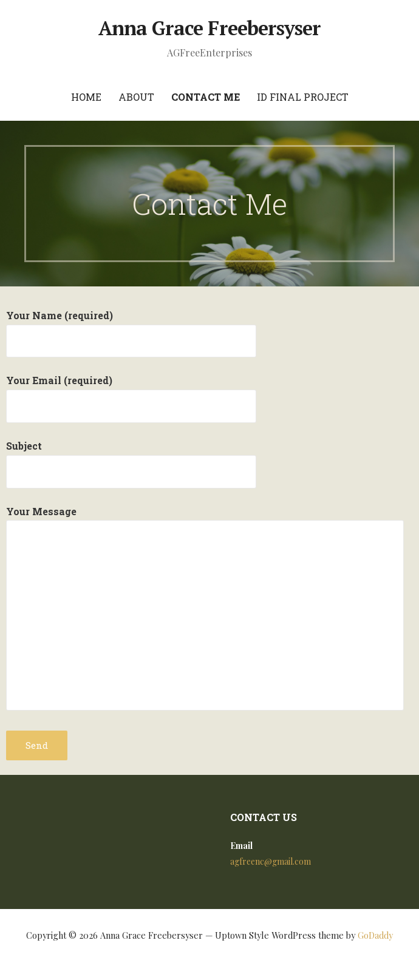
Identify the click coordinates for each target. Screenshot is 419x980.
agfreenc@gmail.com (271, 861)
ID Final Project (303, 97)
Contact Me (206, 97)
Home (86, 97)
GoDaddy (375, 935)
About (136, 97)
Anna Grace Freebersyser (209, 28)
